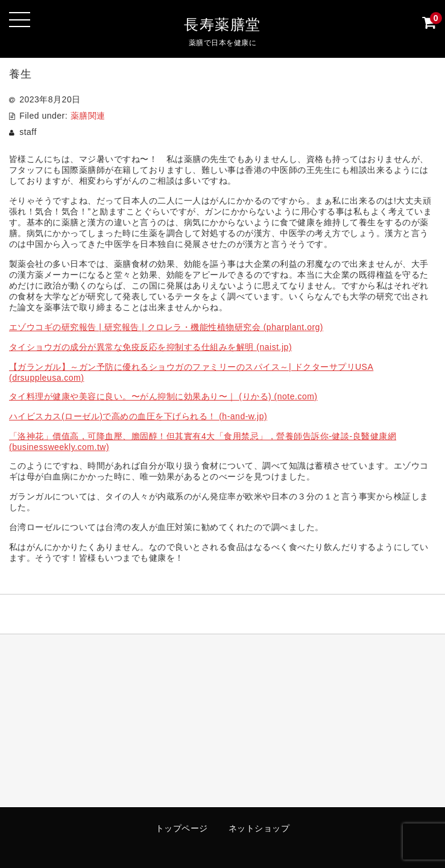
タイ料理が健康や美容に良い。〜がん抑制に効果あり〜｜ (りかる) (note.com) (163, 396)
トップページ (182, 828)
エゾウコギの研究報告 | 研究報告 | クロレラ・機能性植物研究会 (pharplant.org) (166, 327)
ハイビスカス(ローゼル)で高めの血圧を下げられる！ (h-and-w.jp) (138, 416)
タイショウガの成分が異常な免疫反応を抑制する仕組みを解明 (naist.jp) (150, 347)
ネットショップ (259, 828)
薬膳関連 (88, 116)
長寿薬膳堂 (222, 24)
